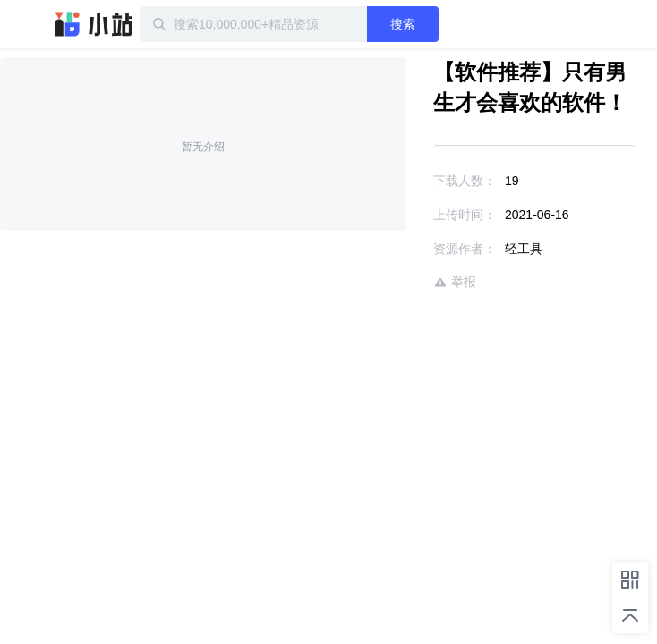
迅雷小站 (94, 24)
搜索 (442, 24)
